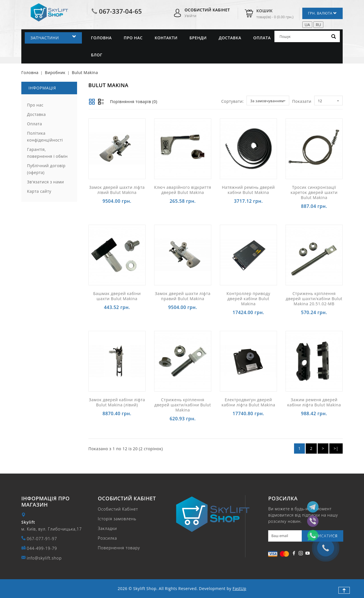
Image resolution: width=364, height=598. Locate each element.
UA (307, 25)
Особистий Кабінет (118, 509)
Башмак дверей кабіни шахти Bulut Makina (117, 296)
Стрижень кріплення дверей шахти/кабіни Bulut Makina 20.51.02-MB (314, 299)
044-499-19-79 (42, 548)
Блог (97, 55)
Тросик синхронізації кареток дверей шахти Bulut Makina (314, 192)
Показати (302, 101)
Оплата (262, 38)
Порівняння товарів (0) (134, 102)
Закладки (107, 528)
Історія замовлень (117, 519)
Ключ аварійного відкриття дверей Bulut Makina (183, 190)
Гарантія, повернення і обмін (47, 153)
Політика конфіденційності (45, 137)
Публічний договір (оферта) (46, 169)
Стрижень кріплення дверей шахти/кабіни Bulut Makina (183, 405)
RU (318, 25)
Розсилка (107, 538)
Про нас (133, 38)
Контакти (166, 38)
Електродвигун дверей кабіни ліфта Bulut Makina (248, 402)
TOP (344, 590)
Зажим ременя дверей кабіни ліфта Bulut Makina (314, 402)
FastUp (239, 588)
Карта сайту (39, 191)
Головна (101, 38)
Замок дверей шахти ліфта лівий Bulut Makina (117, 190)
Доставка (230, 38)
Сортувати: (232, 101)
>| (336, 448)
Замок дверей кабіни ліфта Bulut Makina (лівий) (117, 402)
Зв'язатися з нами (45, 182)
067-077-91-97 (42, 539)
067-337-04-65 (120, 11)
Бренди (198, 38)
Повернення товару (119, 548)
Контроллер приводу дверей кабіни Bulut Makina (248, 299)
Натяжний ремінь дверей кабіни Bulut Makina (248, 190)
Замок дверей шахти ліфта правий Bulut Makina (183, 296)
